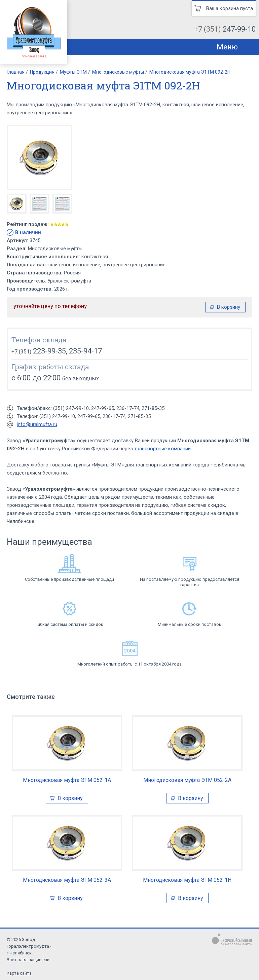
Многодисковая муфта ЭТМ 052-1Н (187, 880)
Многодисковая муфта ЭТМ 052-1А (67, 780)
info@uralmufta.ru (37, 424)
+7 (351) (225, 29)
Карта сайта (19, 973)
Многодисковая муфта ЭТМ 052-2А (187, 780)
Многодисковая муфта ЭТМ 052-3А (67, 880)
